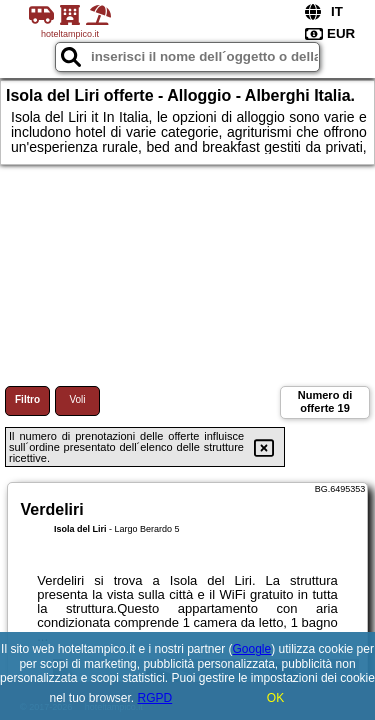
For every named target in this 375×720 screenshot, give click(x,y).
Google (252, 649)
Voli (77, 399)
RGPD (155, 698)
